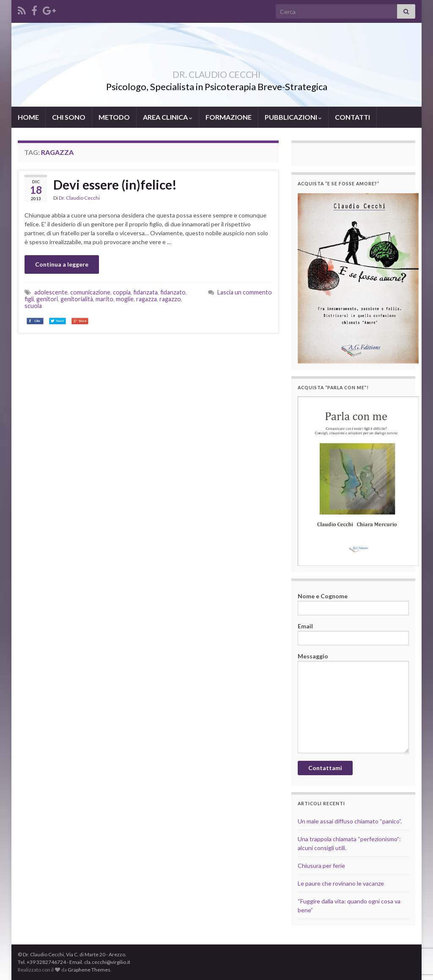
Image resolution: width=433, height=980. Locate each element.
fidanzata (145, 292)
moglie (125, 299)
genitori (47, 299)
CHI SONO (69, 117)
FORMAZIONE (229, 117)
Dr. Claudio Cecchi (79, 198)
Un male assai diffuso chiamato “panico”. (350, 821)
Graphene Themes (89, 970)
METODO (114, 117)
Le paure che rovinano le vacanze (341, 883)
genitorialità (77, 299)
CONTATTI (352, 117)
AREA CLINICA (168, 117)
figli (29, 299)
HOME (28, 117)
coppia (122, 292)
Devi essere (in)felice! (115, 184)
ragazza (147, 299)
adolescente (51, 292)
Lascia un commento (245, 292)
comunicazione (90, 292)
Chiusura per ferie (321, 866)
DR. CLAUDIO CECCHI (216, 73)
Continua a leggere (62, 264)
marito (104, 299)
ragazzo (170, 299)
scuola (33, 306)
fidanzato (173, 292)
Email (353, 634)
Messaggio (353, 703)
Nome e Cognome (353, 604)
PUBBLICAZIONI (293, 117)
